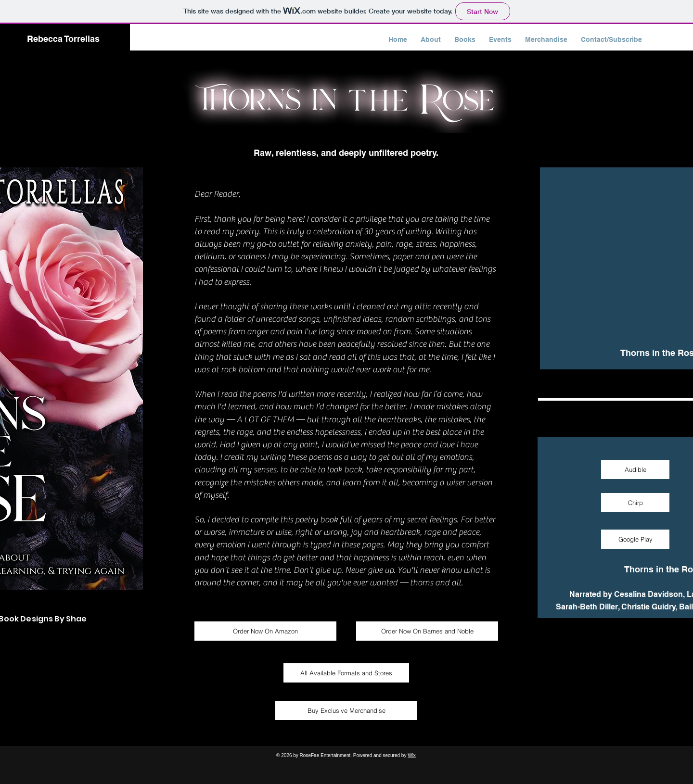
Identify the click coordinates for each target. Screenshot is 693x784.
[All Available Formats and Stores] (346, 673)
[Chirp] (635, 503)
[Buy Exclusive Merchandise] (346, 710)
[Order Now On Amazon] (265, 631)
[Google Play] (635, 539)
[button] (465, 40)
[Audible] (635, 469)
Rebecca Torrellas (63, 39)
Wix (412, 755)
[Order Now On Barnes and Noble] (427, 631)
